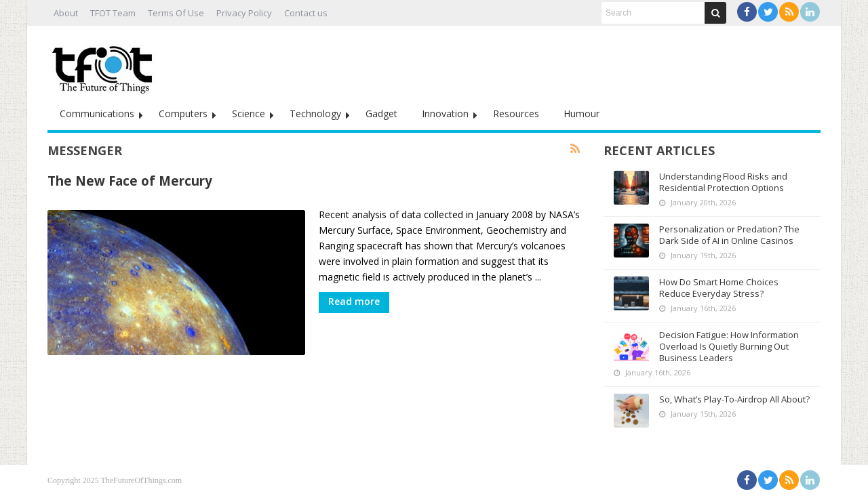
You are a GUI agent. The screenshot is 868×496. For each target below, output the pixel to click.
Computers (183, 113)
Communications (97, 113)
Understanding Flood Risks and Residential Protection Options (723, 182)
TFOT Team (113, 13)
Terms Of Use (176, 13)
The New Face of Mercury (130, 181)
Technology (315, 113)
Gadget (381, 113)
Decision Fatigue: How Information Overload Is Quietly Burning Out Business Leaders (729, 346)
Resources (516, 113)
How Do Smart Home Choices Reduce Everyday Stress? (719, 288)
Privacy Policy (244, 13)
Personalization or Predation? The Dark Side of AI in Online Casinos (729, 235)
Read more (354, 301)
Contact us (306, 13)
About (66, 13)
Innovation (445, 113)
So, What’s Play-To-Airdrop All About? (734, 399)
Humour (581, 113)
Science (249, 113)
